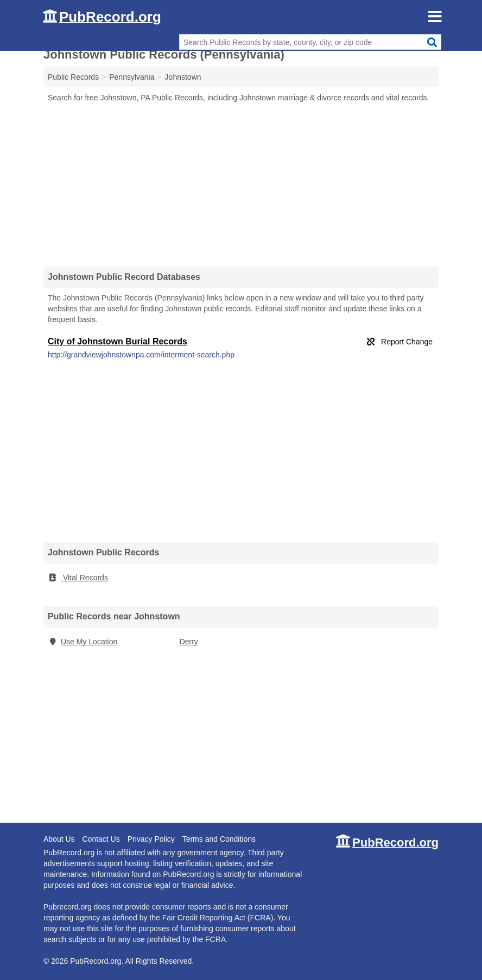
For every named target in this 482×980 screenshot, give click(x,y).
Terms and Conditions (219, 839)
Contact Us (101, 839)
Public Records (73, 77)
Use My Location (83, 642)
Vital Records (78, 578)
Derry (189, 642)
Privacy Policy (151, 839)
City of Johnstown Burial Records (118, 341)
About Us (59, 839)
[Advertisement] (241, 184)
